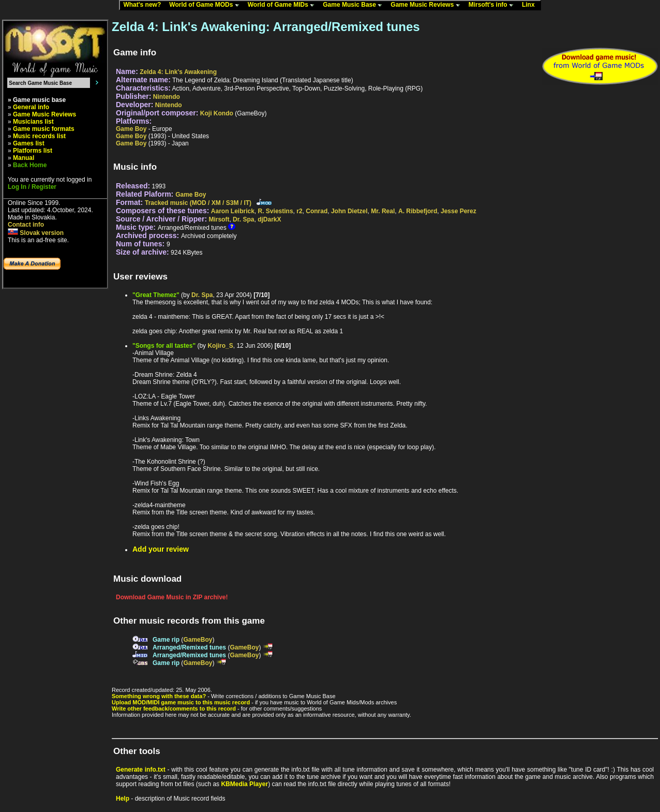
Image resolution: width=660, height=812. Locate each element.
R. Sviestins (276, 211)
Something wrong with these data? (159, 696)
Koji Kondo (217, 113)
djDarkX (269, 219)
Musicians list (33, 122)
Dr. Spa (243, 219)
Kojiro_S (220, 346)
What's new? (144, 5)
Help (123, 799)
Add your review (161, 549)
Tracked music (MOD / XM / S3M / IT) (198, 203)
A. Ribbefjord (418, 211)
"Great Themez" (156, 295)
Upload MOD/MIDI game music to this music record (181, 702)
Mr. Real (383, 211)
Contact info (26, 225)
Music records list (39, 136)
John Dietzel (349, 211)
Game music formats (44, 129)
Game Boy (131, 129)
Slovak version (36, 233)
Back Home (30, 165)
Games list (29, 143)
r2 (299, 211)
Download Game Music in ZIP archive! (172, 597)
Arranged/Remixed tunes (189, 647)
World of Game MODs (206, 5)
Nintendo (167, 97)
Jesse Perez (459, 211)
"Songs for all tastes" (164, 346)
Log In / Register (32, 187)
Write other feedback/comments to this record (174, 708)
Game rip (166, 640)
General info (31, 107)
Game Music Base (355, 5)
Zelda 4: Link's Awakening (178, 72)
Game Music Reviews (428, 5)
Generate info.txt (141, 770)
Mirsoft (219, 219)
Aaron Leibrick (233, 211)
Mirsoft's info (493, 5)
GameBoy (198, 640)
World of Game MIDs (283, 5)
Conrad (317, 211)
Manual (24, 158)
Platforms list (33, 151)
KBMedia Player (244, 784)
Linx (531, 5)
